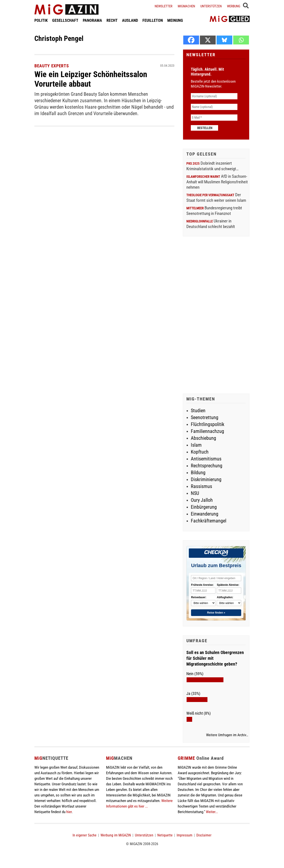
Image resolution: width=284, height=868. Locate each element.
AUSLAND (130, 21)
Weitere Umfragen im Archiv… (227, 735)
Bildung (198, 473)
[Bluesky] (224, 40)
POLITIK (41, 21)
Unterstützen (211, 6)
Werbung (234, 6)
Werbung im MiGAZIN (116, 835)
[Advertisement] (216, 316)
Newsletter (164, 6)
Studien (198, 411)
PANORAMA (92, 21)
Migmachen (186, 6)
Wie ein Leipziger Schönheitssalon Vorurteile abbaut (93, 79)
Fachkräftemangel (209, 521)
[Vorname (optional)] (214, 96)
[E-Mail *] (214, 118)
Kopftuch (200, 452)
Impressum (184, 835)
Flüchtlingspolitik (208, 424)
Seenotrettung (205, 417)
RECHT (112, 21)
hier (69, 812)
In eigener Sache (85, 835)
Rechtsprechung (207, 466)
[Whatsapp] (241, 40)
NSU (195, 493)
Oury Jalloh (202, 500)
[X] (208, 40)
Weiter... (212, 812)
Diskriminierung (206, 479)
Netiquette (165, 835)
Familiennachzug (207, 431)
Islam (196, 445)
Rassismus (201, 486)
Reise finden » (216, 613)
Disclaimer (204, 835)
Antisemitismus (206, 459)
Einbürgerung (204, 507)
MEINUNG (175, 21)
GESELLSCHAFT (65, 21)
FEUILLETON (153, 21)
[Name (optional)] (214, 107)
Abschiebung (203, 438)
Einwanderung (205, 514)
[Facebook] (191, 40)
